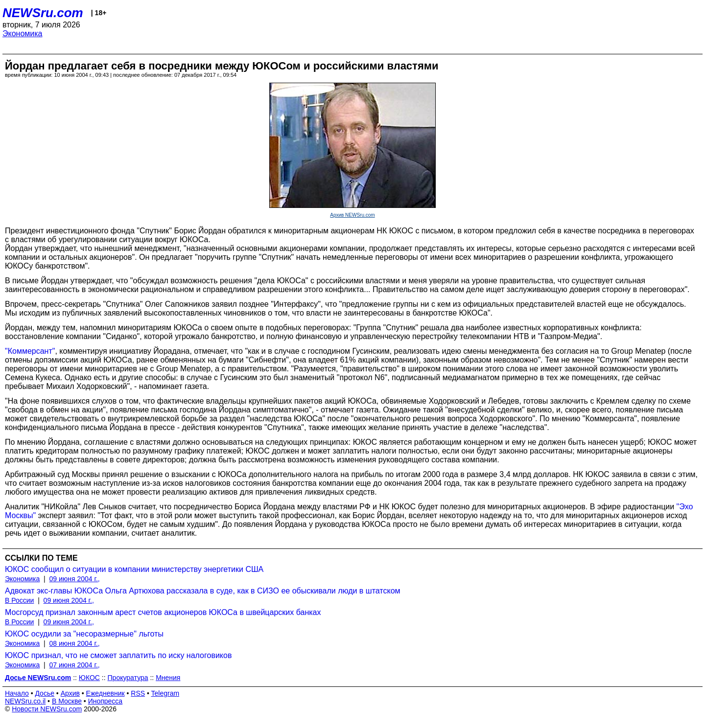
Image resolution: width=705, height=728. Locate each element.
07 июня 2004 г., (75, 665)
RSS (138, 693)
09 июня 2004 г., (75, 579)
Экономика (23, 34)
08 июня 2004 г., (75, 643)
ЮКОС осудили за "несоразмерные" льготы (84, 634)
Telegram (165, 693)
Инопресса (106, 701)
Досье (45, 693)
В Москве (67, 701)
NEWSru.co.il (25, 701)
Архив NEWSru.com (352, 215)
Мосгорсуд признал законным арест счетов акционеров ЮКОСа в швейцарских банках (163, 612)
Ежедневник (106, 693)
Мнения (168, 678)
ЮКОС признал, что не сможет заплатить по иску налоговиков (118, 655)
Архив (70, 693)
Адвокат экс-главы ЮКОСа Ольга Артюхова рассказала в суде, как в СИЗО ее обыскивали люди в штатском (203, 591)
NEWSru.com (43, 13)
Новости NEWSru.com (47, 709)
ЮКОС (89, 678)
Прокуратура (128, 678)
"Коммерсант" (30, 351)
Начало (17, 693)
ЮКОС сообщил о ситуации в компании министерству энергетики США (134, 569)
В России (19, 600)
